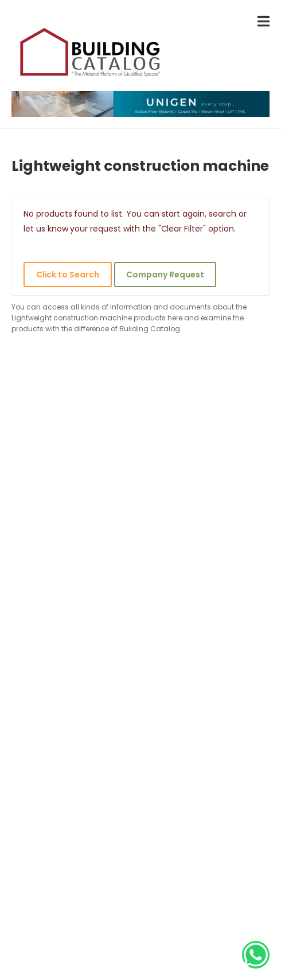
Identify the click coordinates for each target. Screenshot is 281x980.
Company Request (165, 275)
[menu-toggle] (264, 21)
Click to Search (68, 275)
